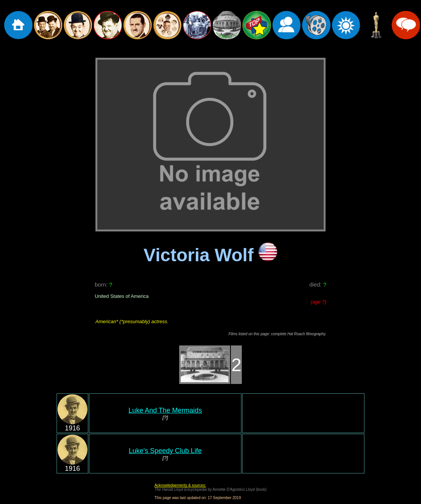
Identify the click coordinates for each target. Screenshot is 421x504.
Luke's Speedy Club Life (165, 451)
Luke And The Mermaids (165, 410)
